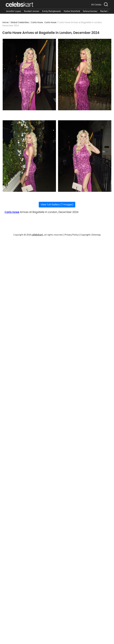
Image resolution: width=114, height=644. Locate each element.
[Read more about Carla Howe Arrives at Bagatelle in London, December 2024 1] (29, 75)
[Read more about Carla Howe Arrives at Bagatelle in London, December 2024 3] (29, 156)
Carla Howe (37, 22)
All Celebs (96, 4)
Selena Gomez (90, 11)
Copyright (85, 235)
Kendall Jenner (32, 11)
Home (5, 22)
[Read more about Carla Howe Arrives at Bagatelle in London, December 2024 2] (85, 75)
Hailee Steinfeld (72, 11)
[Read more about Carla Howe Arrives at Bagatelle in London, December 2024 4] (85, 156)
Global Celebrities (20, 22)
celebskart (37, 235)
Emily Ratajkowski (52, 11)
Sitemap (96, 235)
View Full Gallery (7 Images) (57, 205)
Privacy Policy (72, 235)
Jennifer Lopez (13, 11)
